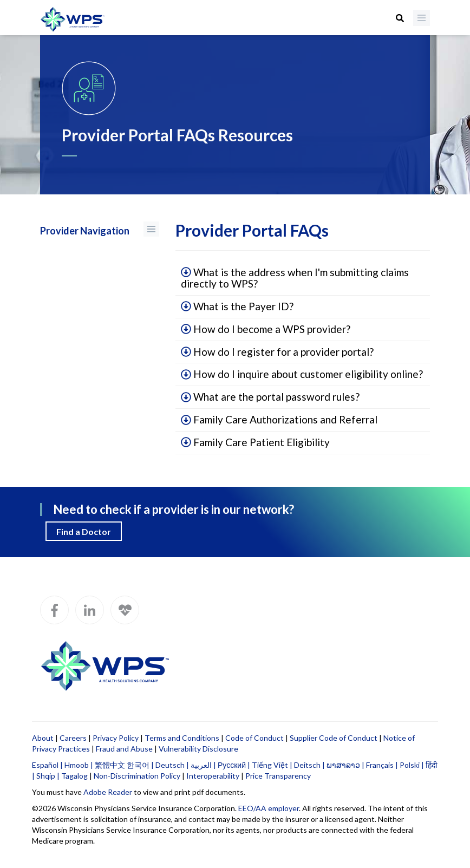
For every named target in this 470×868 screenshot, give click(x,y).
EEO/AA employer (269, 808)
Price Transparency (278, 776)
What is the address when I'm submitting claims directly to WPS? (295, 278)
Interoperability (213, 776)
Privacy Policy (116, 738)
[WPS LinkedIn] (90, 610)
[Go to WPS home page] (73, 20)
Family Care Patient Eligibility (255, 442)
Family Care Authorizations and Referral (279, 419)
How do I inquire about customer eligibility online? (302, 374)
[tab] (303, 278)
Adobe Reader (108, 792)
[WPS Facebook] (54, 610)
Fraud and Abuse (124, 749)
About (43, 738)
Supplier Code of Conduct (334, 738)
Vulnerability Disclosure (198, 749)
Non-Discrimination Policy (137, 776)
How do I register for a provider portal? (277, 352)
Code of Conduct (254, 738)
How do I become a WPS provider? (266, 329)
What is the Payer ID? (237, 306)
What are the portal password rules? (270, 397)
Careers (73, 738)
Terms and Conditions (182, 738)
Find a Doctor (84, 531)
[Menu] (422, 18)
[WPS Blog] (125, 610)
